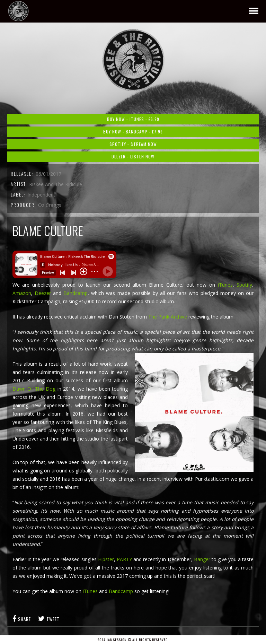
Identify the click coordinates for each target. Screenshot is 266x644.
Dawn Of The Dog (34, 389)
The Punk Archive (168, 317)
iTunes (224, 285)
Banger (202, 559)
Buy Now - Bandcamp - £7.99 (133, 132)
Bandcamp (76, 293)
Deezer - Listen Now (133, 156)
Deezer (44, 293)
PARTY (124, 559)
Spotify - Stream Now (133, 144)
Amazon (22, 293)
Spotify (244, 285)
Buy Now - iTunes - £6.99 (133, 119)
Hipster (106, 559)
